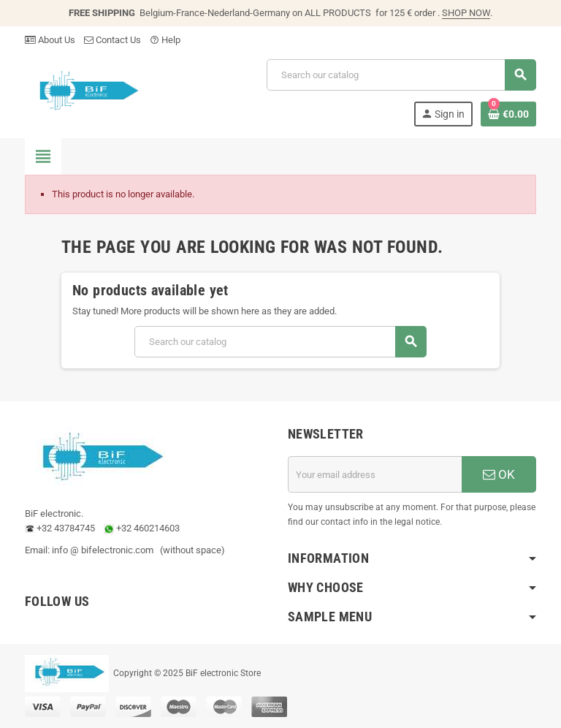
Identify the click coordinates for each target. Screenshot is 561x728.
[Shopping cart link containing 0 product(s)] (508, 114)
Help (165, 40)
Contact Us (112, 40)
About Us (50, 40)
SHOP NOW (466, 13)
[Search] (401, 75)
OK (499, 474)
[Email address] (375, 474)
